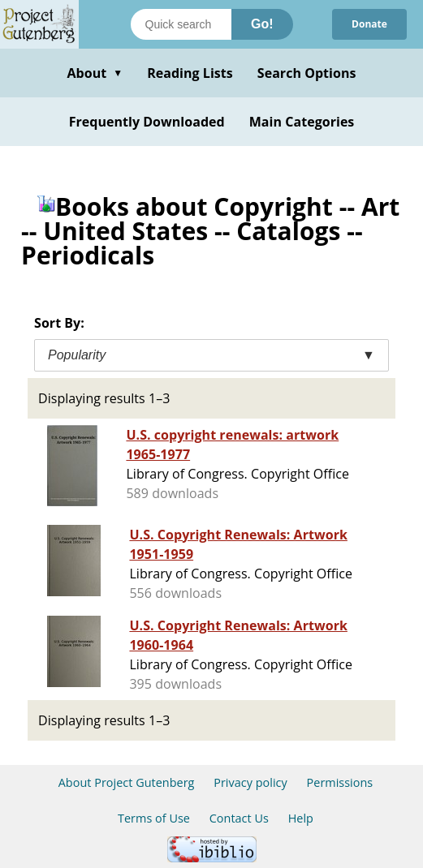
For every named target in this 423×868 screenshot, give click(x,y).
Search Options (307, 73)
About (95, 73)
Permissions (340, 782)
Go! (262, 24)
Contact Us (239, 818)
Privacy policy (250, 782)
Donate (369, 24)
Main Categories (302, 122)
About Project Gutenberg (127, 782)
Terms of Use (154, 818)
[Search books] (181, 24)
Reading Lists (190, 73)
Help (301, 818)
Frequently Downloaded (147, 122)
